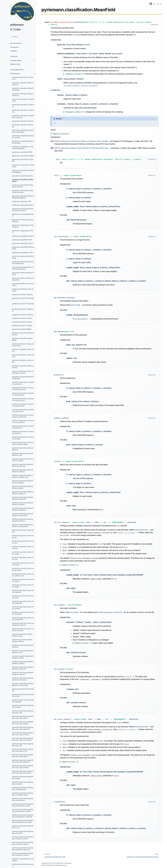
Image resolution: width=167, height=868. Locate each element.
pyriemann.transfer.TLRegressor (23, 310)
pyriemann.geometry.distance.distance (23, 449)
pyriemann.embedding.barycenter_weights (23, 137)
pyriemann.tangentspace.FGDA (23, 232)
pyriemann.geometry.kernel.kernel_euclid (23, 695)
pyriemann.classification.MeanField (23, 180)
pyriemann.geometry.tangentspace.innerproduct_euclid (23, 805)
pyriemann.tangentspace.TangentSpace (23, 226)
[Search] (22, 37)
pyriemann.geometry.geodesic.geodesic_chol (23, 652)
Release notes (15, 64)
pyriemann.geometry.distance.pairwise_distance (23, 520)
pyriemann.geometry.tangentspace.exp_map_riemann (23, 734)
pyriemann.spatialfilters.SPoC (23, 243)
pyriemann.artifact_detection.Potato (23, 274)
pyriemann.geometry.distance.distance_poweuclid (23, 498)
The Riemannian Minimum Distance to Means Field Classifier (83, 141)
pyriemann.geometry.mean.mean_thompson (23, 613)
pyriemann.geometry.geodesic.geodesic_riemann (23, 673)
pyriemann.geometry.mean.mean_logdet (23, 586)
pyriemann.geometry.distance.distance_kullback (23, 471)
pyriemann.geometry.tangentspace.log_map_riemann (23, 767)
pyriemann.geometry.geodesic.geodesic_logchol (23, 662)
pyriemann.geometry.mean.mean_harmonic (23, 569)
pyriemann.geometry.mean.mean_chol (23, 558)
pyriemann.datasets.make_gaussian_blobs (23, 345)
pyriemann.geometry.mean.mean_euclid (23, 564)
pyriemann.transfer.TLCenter (22, 318)
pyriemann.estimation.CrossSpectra (23, 100)
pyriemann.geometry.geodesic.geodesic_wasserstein (23, 684)
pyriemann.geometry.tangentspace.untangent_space (23, 794)
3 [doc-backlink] (57, 141)
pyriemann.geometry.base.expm (23, 865)
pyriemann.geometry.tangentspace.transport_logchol (23, 843)
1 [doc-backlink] (54, 141)
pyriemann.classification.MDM (23, 156)
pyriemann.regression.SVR (21, 201)
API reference (15, 74)
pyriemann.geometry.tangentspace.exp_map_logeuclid (23, 728)
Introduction (15, 47)
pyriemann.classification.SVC (23, 176)
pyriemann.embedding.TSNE (22, 152)
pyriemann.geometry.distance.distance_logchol (23, 482)
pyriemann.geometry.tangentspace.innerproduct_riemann (23, 821)
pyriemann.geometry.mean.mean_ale (23, 536)
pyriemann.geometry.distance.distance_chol (23, 454)
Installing (14, 51)
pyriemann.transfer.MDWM (22, 329)
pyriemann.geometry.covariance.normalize (23, 438)
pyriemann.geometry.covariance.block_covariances (23, 416)
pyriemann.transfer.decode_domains (23, 290)
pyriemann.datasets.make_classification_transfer (23, 372)
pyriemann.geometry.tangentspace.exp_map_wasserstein (23, 739)
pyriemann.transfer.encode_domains (23, 285)
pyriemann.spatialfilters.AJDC (23, 253)
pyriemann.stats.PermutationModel (22, 339)
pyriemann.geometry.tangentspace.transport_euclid (23, 838)
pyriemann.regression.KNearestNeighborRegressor (23, 197)
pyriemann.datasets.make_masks (23, 361)
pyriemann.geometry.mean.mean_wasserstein (23, 619)
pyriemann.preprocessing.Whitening (23, 257)
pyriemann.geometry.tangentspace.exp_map (23, 712)
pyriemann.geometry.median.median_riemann (22, 641)
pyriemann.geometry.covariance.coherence (23, 432)
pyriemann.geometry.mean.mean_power (23, 597)
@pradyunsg (59, 865)
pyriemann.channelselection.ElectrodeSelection (23, 263)
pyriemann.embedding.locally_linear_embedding (23, 131)
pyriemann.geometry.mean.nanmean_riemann (23, 630)
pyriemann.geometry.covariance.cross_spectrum (23, 421)
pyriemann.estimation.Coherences (23, 111)
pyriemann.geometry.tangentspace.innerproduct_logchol (23, 810)
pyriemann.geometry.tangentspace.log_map (23, 745)
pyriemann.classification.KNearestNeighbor (23, 171)
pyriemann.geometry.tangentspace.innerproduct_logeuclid (23, 816)
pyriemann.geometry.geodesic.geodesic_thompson (23, 679)
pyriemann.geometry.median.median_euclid (22, 635)
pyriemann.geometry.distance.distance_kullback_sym (23, 476)
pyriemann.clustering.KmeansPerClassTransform (23, 210)
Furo (66, 865)
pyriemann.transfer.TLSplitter (22, 295)
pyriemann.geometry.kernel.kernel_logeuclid (23, 701)
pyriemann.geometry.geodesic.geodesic (23, 646)
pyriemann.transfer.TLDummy (23, 315)
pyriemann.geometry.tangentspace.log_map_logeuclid (23, 761)
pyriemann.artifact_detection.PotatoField (23, 279)
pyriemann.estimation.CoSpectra (23, 106)
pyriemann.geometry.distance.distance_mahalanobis (23, 526)
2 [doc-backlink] (56, 141)
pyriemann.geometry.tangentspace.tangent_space (23, 788)
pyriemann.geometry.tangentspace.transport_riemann (23, 854)
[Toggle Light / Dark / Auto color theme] (160, 4)
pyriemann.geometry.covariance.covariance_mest (23, 389)
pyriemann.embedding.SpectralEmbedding (23, 142)
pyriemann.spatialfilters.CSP (22, 240)
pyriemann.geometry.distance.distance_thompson (23, 509)
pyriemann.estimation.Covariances (23, 78)
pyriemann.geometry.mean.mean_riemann (23, 608)
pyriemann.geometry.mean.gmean (23, 531)
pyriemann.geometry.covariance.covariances (23, 383)
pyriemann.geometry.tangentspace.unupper (23, 783)
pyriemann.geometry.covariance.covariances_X (23, 410)
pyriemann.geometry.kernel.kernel (23, 690)
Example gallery (16, 60)
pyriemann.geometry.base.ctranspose (23, 860)
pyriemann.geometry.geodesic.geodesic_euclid (23, 657)
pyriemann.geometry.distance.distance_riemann (23, 504)
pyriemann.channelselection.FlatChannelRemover (23, 268)
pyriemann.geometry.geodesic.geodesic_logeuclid (23, 668)
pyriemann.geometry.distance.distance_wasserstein (23, 515)
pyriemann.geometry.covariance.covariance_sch (23, 394)
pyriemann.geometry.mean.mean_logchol (23, 580)
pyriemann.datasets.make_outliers (23, 350)
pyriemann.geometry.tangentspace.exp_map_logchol (23, 723)
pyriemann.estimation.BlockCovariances (23, 95)
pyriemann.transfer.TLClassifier (23, 305)
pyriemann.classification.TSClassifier (23, 166)
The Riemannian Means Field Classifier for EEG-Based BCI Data (83, 148)
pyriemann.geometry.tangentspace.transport (23, 832)
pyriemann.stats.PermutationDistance (23, 334)
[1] (73, 35)
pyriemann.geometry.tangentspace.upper (23, 778)
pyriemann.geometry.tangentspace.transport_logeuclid (23, 849)
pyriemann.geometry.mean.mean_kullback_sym (23, 575)
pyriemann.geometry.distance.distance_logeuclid (23, 493)
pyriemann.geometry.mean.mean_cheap (23, 553)
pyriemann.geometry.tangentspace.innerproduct (23, 799)
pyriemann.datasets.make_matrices (23, 356)
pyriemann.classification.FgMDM (23, 160)
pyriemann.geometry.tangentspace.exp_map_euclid (23, 717)
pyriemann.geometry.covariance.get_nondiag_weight (23, 443)
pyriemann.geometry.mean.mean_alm (23, 542)
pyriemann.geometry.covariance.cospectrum (23, 427)
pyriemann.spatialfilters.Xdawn (23, 236)
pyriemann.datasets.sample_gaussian (23, 367)
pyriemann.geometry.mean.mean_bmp (23, 547)
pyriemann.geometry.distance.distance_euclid (23, 460)
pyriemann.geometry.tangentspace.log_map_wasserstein (23, 772)
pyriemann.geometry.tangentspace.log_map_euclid (23, 750)
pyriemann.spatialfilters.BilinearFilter (23, 248)
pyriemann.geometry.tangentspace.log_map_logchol (23, 756)
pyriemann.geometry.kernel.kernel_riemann (23, 706)
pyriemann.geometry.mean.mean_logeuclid (23, 591)
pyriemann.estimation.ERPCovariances (23, 84)
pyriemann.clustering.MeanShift (23, 215)
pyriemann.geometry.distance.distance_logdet (23, 487)
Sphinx (50, 865)
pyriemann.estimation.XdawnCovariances (23, 89)
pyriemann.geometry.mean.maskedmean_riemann (23, 624)
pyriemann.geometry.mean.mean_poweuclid (23, 602)
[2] (135, 35)
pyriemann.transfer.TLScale (22, 322)
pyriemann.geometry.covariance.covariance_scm (23, 400)
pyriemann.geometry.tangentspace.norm (23, 827)
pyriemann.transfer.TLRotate (22, 326)
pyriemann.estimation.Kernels (23, 121)
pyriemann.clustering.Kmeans (23, 205)
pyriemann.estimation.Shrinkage (23, 126)
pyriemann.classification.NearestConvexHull (23, 186)
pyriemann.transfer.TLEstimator (23, 299)
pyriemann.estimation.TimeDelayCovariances (23, 117)
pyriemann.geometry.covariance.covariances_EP (23, 405)
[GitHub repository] (151, 4)
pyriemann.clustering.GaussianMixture (23, 221)
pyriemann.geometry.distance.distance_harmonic (23, 465)
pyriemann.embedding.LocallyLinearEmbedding (23, 148)
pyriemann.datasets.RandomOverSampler (23, 378)
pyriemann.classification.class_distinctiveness (23, 191)
